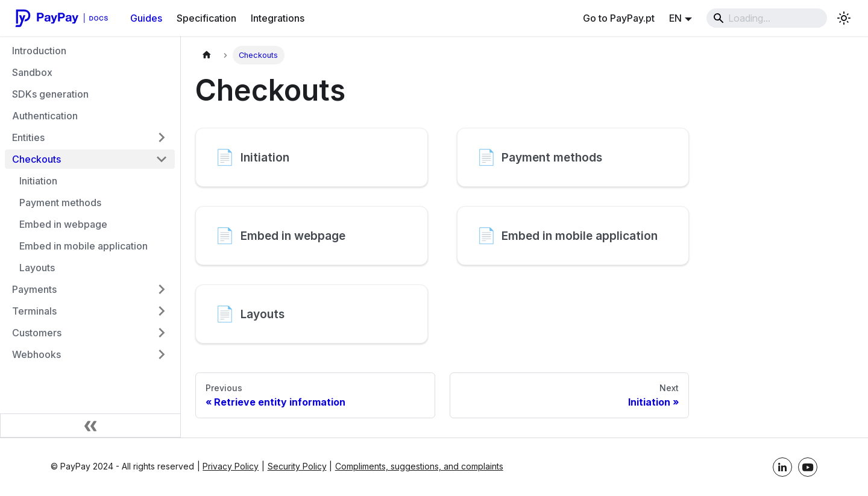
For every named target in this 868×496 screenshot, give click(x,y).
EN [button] (675, 18)
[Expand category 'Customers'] (162, 333)
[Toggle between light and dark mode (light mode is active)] (844, 18)
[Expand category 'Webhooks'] (162, 354)
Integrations (278, 18)
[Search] (767, 18)
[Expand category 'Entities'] (162, 137)
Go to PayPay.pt (619, 18)
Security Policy (297, 466)
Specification (206, 18)
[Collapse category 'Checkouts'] (162, 159)
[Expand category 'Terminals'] (162, 311)
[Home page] (207, 55)
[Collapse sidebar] (90, 425)
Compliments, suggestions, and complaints (419, 466)
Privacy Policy (231, 466)
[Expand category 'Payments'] (162, 289)
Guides (146, 18)
